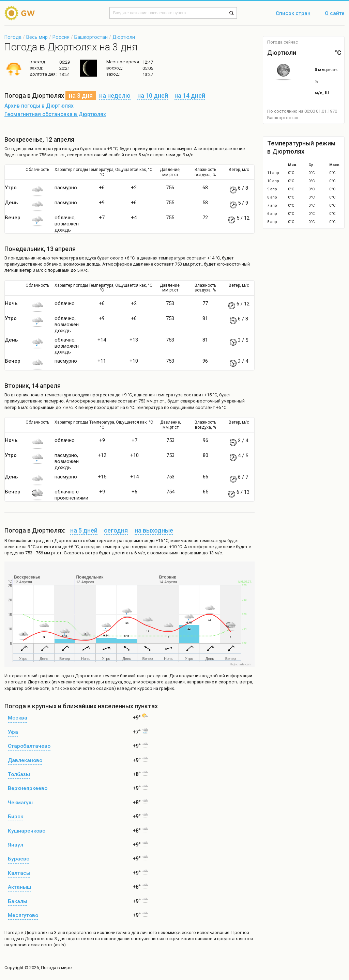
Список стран (293, 14)
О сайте (335, 14)
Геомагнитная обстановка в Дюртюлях (55, 114)
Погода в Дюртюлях (26, 932)
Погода (13, 37)
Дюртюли (124, 37)
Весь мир (37, 37)
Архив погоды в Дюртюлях (39, 106)
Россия (61, 37)
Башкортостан (91, 37)
